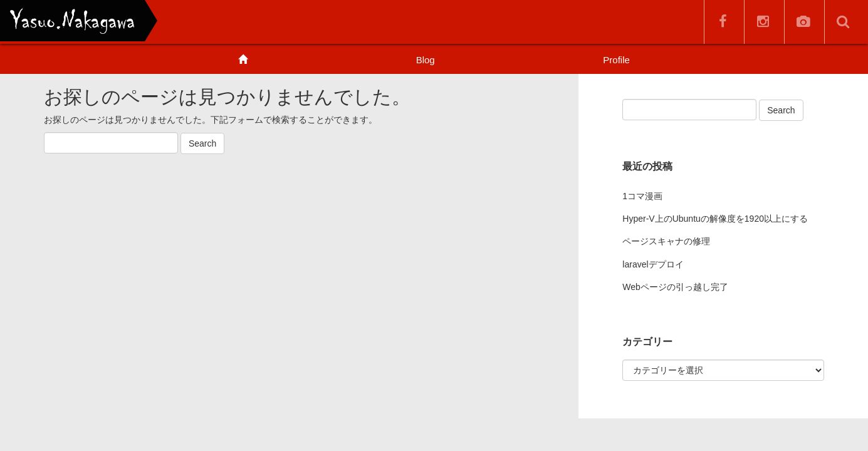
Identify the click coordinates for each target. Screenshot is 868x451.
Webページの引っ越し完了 (675, 287)
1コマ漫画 (642, 196)
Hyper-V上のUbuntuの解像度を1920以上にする (715, 219)
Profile (616, 60)
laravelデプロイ (653, 264)
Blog (426, 60)
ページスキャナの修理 (666, 241)
